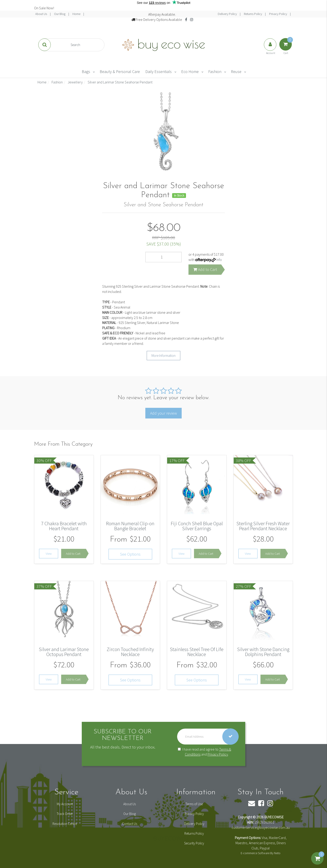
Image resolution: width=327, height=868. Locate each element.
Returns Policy (253, 14)
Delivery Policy (228, 14)
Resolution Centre (65, 824)
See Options (130, 554)
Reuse (236, 72)
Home (77, 14)
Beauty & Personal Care (120, 72)
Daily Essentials (159, 72)
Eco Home (190, 72)
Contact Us (130, 824)
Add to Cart (205, 269)
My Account (65, 804)
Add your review (163, 413)
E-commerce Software (255, 853)
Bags (86, 72)
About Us (41, 14)
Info (219, 260)
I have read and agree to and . (204, 752)
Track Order (65, 814)
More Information (163, 356)
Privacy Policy (278, 14)
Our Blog (60, 14)
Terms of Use (194, 804)
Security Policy (194, 843)
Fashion (215, 72)
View (49, 554)
